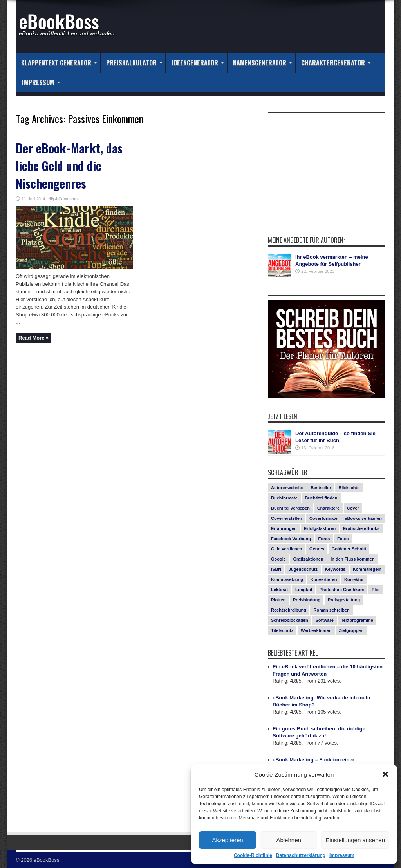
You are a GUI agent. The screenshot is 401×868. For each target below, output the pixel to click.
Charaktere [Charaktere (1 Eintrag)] (328, 508)
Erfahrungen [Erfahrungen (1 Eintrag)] (284, 528)
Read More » (33, 338)
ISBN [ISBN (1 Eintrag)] (276, 569)
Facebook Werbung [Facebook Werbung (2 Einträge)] (291, 539)
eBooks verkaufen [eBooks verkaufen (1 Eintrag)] (363, 518)
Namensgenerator (263, 63)
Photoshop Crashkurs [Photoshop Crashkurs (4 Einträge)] (342, 590)
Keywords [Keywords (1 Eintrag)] (335, 569)
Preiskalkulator (134, 63)
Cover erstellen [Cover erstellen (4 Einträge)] (286, 518)
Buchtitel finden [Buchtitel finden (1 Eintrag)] (321, 498)
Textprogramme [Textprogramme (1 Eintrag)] (357, 620)
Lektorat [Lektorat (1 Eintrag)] (279, 590)
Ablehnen (288, 840)
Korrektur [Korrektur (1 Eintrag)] (354, 579)
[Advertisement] (327, 166)
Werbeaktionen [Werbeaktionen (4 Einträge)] (316, 630)
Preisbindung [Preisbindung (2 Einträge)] (307, 600)
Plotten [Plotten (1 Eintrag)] (278, 600)
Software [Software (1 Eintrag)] (324, 620)
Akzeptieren (227, 840)
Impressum (342, 855)
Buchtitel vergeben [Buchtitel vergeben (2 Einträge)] (290, 508)
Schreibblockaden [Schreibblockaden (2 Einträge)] (290, 620)
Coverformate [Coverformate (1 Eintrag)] (323, 518)
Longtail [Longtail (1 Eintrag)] (304, 590)
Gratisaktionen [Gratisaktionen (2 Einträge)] (308, 559)
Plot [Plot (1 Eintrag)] (376, 590)
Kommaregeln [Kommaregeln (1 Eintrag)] (367, 569)
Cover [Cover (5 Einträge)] (353, 508)
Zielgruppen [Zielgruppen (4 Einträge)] (351, 630)
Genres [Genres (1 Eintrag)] (317, 549)
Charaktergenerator (336, 63)
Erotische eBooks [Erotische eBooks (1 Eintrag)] (361, 528)
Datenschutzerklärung (301, 855)
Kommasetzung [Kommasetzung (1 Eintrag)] (287, 579)
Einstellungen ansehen (355, 840)
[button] (385, 774)
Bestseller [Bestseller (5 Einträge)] (321, 488)
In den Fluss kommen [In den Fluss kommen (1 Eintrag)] (352, 559)
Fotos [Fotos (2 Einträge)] (343, 539)
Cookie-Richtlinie (253, 855)
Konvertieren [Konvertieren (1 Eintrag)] (324, 579)
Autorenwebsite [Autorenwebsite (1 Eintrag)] (287, 488)
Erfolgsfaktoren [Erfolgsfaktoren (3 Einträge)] (320, 528)
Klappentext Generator (59, 63)
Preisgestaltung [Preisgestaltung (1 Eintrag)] (344, 600)
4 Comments (67, 199)
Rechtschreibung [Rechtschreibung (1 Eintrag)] (289, 610)
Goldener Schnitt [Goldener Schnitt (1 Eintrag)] (349, 549)
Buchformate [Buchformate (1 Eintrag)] (284, 498)
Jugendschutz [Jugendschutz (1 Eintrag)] (303, 569)
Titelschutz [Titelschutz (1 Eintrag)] (282, 630)
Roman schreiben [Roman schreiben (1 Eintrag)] (331, 610)
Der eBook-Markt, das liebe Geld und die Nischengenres (69, 166)
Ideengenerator (198, 63)
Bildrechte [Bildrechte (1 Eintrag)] (349, 488)
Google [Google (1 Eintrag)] (278, 559)
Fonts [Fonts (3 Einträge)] (324, 539)
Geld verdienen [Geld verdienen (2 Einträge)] (286, 549)
